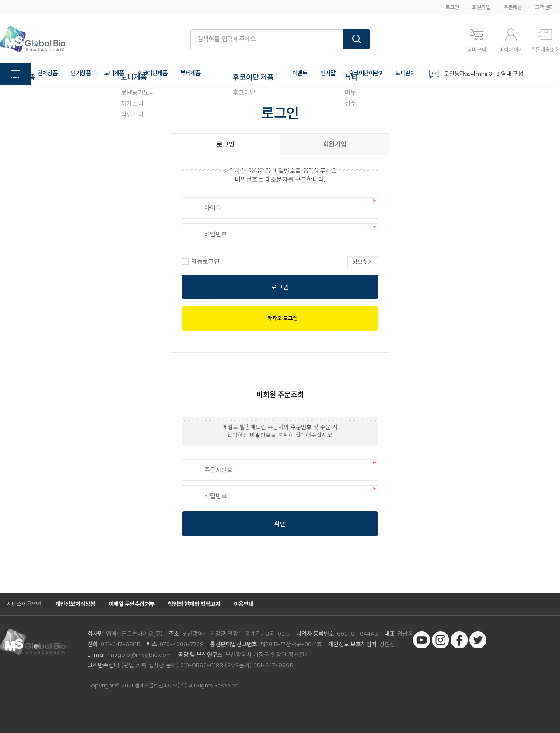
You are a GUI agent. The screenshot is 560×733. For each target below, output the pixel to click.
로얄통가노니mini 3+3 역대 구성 (484, 74)
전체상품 (48, 74)
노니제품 (118, 74)
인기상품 (83, 74)
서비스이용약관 (24, 604)
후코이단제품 (159, 74)
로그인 (452, 7)
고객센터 (544, 7)
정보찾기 (363, 262)
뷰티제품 (199, 74)
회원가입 (481, 7)
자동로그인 (201, 261)
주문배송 (513, 7)
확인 (280, 524)
